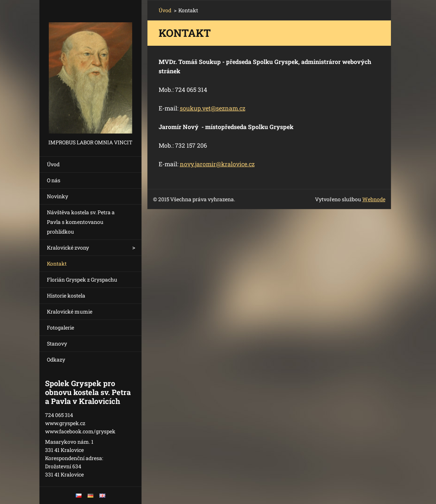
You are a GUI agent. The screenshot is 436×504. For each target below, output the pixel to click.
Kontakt (57, 264)
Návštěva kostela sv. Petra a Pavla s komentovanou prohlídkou (81, 222)
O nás (54, 180)
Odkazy (56, 359)
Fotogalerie (61, 328)
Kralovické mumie (70, 312)
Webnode (374, 199)
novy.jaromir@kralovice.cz (217, 164)
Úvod (53, 164)
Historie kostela (66, 296)
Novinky (58, 196)
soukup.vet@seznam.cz (213, 108)
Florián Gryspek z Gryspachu (82, 280)
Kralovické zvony (68, 248)
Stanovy (57, 344)
